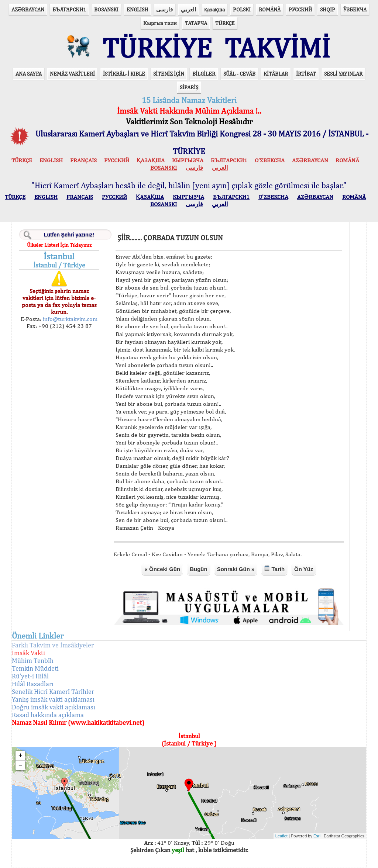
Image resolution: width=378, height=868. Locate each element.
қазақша (214, 9)
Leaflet (281, 836)
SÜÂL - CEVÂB (239, 74)
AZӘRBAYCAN (28, 9)
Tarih (274, 569)
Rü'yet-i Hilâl (30, 676)
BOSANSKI (106, 9)
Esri (317, 836)
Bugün (198, 569)
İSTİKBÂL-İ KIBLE (124, 74)
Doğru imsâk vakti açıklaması (54, 707)
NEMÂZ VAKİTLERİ (72, 74)
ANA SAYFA (29, 74)
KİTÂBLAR (276, 74)
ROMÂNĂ (270, 9)
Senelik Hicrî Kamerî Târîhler (53, 691)
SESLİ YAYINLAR (343, 74)
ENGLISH (137, 9)
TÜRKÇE (225, 23)
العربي (188, 9)
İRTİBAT (306, 74)
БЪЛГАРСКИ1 (69, 9)
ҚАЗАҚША (151, 160)
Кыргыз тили (160, 23)
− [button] (20, 765)
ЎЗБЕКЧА (355, 9)
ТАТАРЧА (196, 23)
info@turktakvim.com (69, 319)
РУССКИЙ (300, 9)
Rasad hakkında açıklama (48, 715)
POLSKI (242, 9)
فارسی (164, 9)
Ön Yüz (304, 569)
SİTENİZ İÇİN (169, 74)
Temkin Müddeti (35, 668)
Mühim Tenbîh (33, 660)
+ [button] (20, 755)
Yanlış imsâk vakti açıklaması (53, 699)
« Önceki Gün (162, 569)
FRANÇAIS (83, 160)
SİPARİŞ (189, 87)
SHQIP (328, 9)
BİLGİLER (204, 74)
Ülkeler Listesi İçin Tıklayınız (59, 245)
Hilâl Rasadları (33, 684)
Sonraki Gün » (236, 569)
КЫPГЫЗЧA (188, 160)
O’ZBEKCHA (270, 160)
